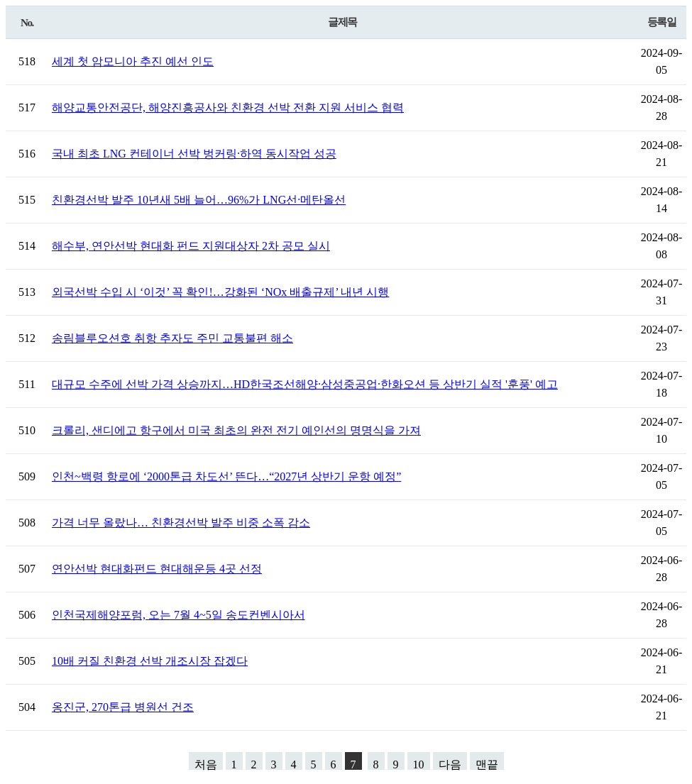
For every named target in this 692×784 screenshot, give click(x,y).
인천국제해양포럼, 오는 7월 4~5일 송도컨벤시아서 (179, 615)
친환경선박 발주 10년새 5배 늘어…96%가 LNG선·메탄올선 (199, 200)
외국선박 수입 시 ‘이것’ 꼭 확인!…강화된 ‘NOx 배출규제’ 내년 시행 (220, 292)
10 (419, 764)
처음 (206, 764)
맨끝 (487, 764)
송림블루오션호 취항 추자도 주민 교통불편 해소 (172, 338)
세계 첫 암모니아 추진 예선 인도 (133, 61)
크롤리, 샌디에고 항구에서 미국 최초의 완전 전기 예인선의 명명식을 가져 (236, 430)
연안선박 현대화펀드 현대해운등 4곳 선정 (157, 569)
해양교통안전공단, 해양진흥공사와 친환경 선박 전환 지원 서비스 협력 (228, 107)
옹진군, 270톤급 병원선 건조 (123, 707)
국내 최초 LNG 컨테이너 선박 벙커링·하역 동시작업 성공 (194, 154)
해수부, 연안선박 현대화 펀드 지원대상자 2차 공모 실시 (191, 246)
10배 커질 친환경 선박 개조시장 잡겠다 (150, 661)
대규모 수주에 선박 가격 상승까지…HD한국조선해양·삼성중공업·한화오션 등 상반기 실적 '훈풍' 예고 (305, 384)
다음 (450, 764)
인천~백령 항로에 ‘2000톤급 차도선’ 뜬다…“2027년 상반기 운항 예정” (226, 476)
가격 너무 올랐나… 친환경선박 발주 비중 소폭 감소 (181, 523)
